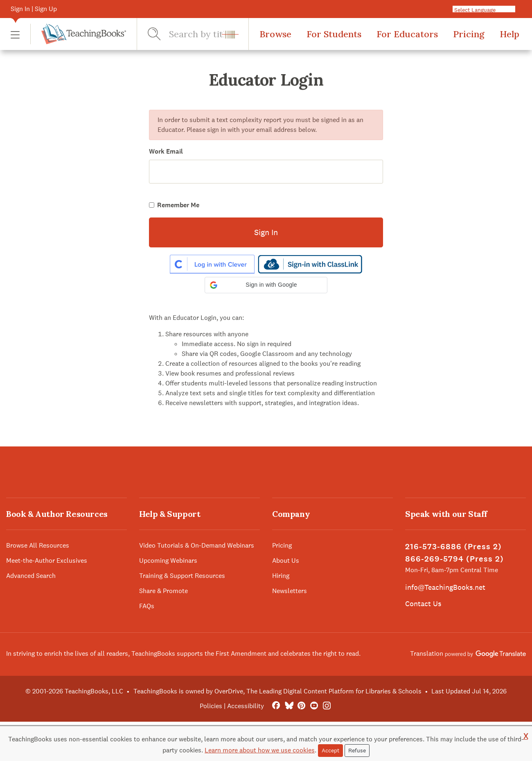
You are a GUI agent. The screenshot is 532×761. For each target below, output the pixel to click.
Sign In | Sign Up (34, 9)
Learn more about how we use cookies (260, 750)
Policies (211, 706)
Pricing (469, 34)
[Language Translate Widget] (492, 9)
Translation (468, 653)
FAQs (147, 606)
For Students (334, 34)
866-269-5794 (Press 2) (454, 559)
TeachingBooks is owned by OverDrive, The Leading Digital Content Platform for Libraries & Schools (277, 691)
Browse (275, 34)
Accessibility (246, 706)
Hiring (281, 576)
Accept (330, 750)
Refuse (357, 750)
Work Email (166, 151)
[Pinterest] (301, 706)
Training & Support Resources (182, 576)
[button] (15, 34)
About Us (286, 561)
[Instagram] (327, 706)
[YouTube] (314, 706)
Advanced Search (31, 576)
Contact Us (423, 604)
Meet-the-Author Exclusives (47, 561)
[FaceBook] (276, 706)
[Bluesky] (289, 706)
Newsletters (290, 591)
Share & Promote (163, 591)
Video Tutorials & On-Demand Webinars (197, 545)
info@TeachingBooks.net (445, 587)
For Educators (407, 34)
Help (509, 34)
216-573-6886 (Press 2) (453, 547)
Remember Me (178, 205)
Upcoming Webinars (168, 561)
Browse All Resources (38, 545)
